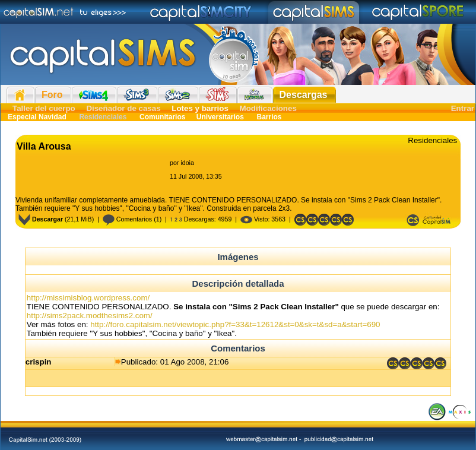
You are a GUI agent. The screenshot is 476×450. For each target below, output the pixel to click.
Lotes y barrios (200, 108)
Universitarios (220, 117)
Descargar (41, 219)
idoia (187, 163)
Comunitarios (163, 117)
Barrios (268, 117)
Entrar (463, 108)
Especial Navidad (37, 117)
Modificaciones (268, 108)
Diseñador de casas (123, 108)
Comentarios (127, 219)
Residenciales (103, 117)
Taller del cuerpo (44, 108)
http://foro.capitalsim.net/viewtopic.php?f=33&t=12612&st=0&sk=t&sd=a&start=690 (235, 324)
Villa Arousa (44, 146)
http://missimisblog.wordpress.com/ (88, 298)
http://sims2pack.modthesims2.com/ (90, 316)
